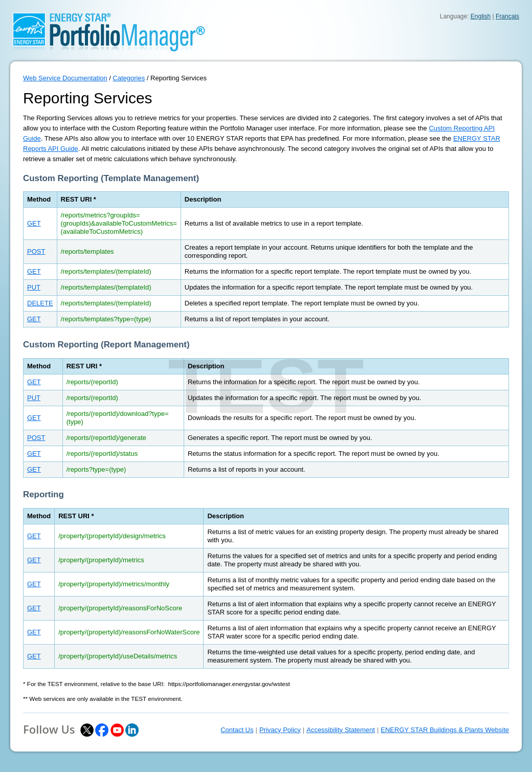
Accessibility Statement (341, 730)
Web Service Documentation (65, 78)
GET (34, 223)
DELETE (40, 303)
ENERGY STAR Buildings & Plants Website (445, 730)
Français (507, 16)
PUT (34, 287)
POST (36, 251)
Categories (129, 78)
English (481, 16)
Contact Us (237, 730)
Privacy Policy (280, 730)
